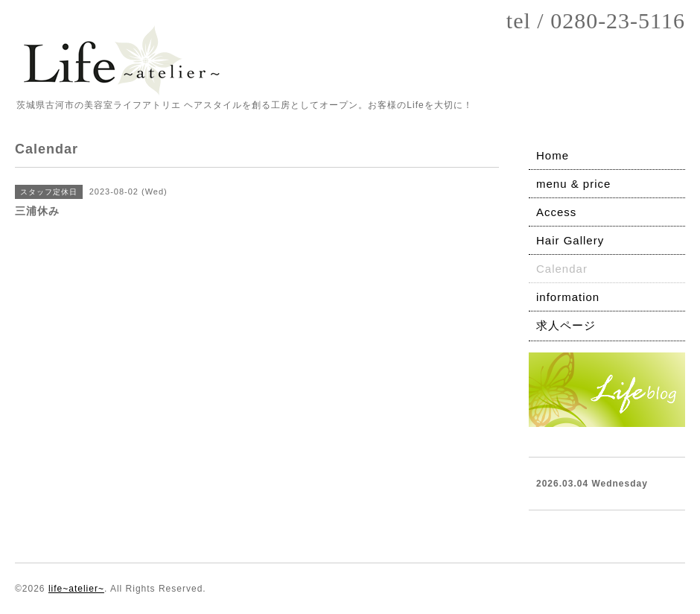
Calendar (562, 269)
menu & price (573, 184)
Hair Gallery (570, 240)
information (568, 297)
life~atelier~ (76, 589)
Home (553, 155)
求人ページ (566, 325)
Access (556, 212)
